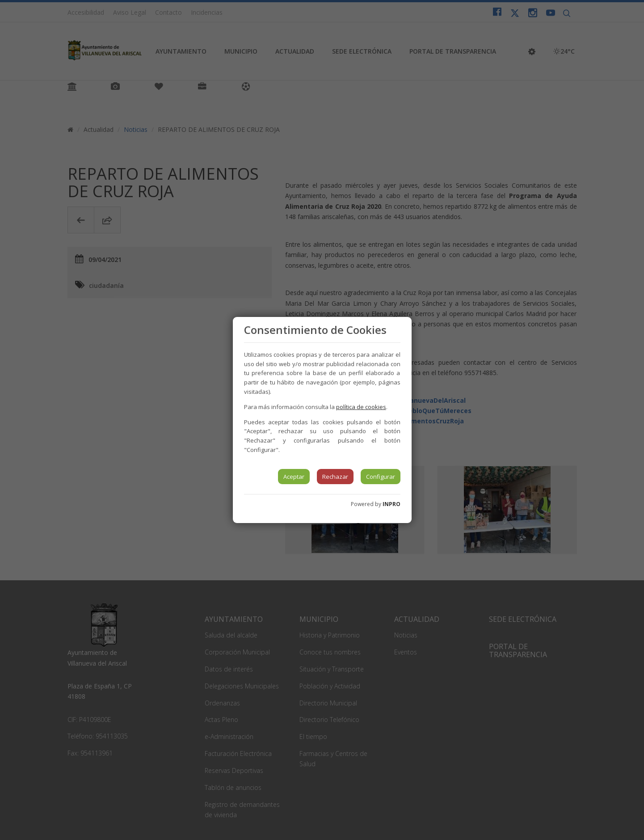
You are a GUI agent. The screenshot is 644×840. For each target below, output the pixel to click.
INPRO (391, 504)
